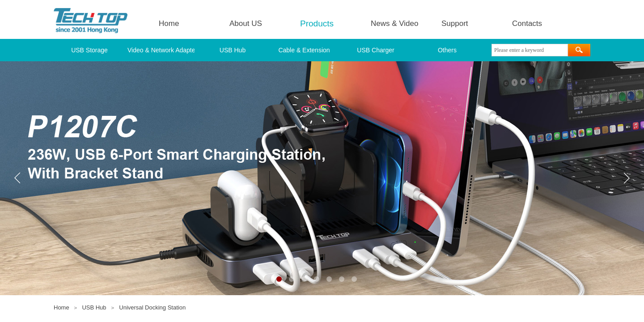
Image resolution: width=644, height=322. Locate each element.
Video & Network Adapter (161, 50)
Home (169, 23)
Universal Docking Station (152, 307)
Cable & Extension (304, 50)
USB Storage (89, 50)
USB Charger (375, 50)
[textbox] (530, 50)
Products (317, 23)
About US (246, 23)
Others (447, 50)
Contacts (527, 23)
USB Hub (233, 50)
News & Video (394, 23)
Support (455, 23)
